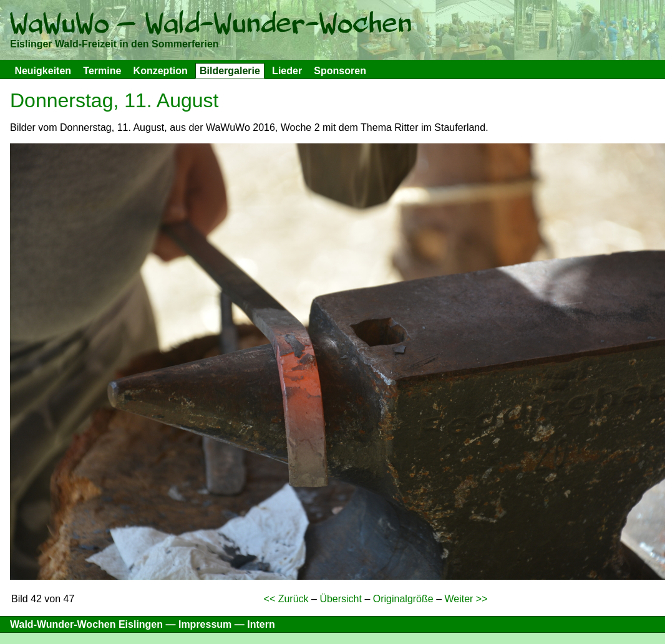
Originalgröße (403, 599)
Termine (102, 71)
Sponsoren (340, 71)
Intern (261, 624)
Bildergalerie (230, 71)
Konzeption (161, 71)
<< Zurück (286, 599)
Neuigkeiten (43, 71)
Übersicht (341, 599)
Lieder (287, 71)
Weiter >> (466, 599)
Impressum (205, 624)
